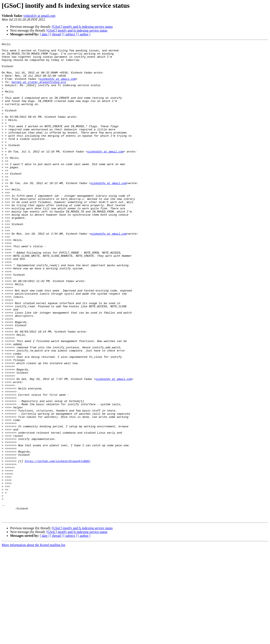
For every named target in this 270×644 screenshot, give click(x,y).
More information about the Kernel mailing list (33, 640)
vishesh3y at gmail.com (39, 16)
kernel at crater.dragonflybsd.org (39, 90)
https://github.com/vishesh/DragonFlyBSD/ (58, 545)
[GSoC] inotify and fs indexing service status (82, 27)
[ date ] (45, 34)
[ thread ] (56, 34)
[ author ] (84, 34)
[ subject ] (70, 34)
